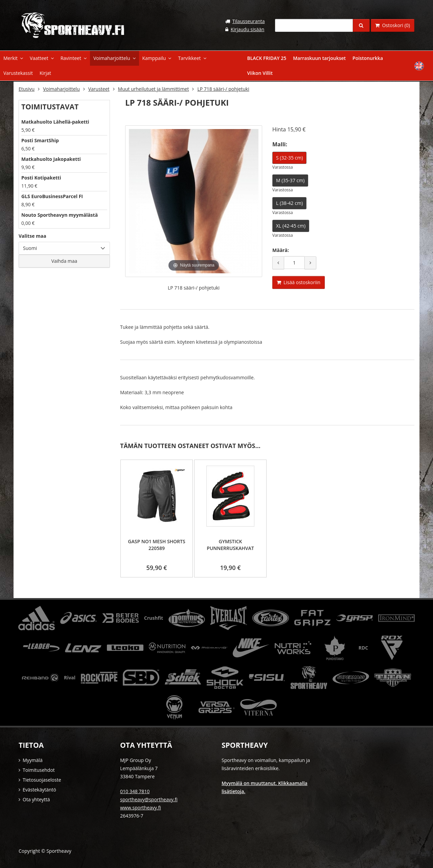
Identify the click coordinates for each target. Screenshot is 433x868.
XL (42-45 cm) (291, 225)
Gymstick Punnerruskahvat (230, 544)
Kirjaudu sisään (248, 29)
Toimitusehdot (39, 769)
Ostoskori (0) (393, 25)
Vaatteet (39, 58)
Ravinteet (71, 58)
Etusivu (27, 88)
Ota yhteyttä (36, 799)
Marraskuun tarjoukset (319, 58)
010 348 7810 (135, 791)
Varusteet (99, 88)
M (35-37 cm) (290, 180)
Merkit (10, 58)
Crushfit (154, 617)
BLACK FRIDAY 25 (267, 58)
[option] (157, 518)
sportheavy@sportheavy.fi (149, 799)
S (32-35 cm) (289, 157)
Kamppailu (154, 58)
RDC (363, 647)
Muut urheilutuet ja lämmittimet (154, 88)
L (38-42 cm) (289, 202)
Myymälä (33, 759)
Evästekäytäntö (39, 789)
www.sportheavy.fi (141, 807)
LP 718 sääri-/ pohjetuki (223, 88)
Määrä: (281, 249)
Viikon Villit (260, 73)
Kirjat (45, 73)
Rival (70, 677)
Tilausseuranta (249, 21)
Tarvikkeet (189, 58)
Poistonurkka (368, 58)
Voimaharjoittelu (112, 58)
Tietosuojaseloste (42, 779)
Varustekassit (18, 73)
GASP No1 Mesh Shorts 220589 (156, 544)
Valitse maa (32, 235)
